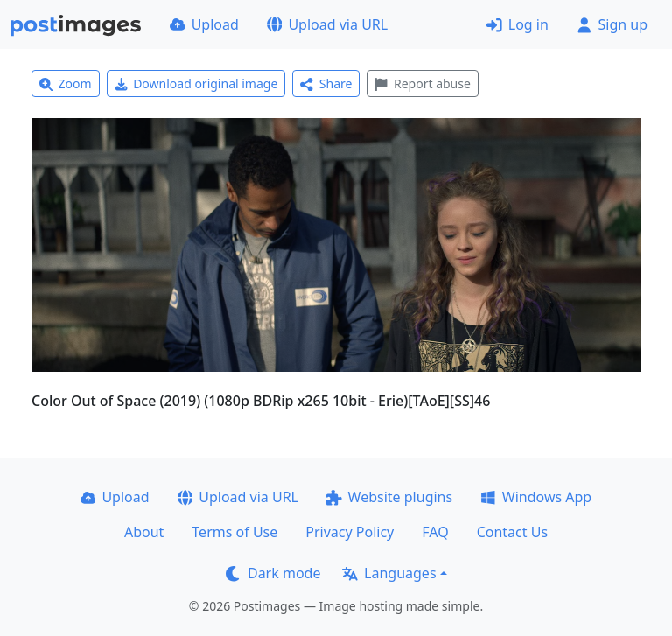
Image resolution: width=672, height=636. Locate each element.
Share (326, 84)
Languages (389, 573)
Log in (518, 24)
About (144, 532)
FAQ (435, 532)
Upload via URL (327, 24)
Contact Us (512, 532)
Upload (204, 24)
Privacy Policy (350, 532)
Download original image (196, 84)
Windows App (536, 497)
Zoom (66, 84)
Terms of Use (234, 532)
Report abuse (422, 84)
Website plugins (389, 497)
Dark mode (273, 573)
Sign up (612, 24)
